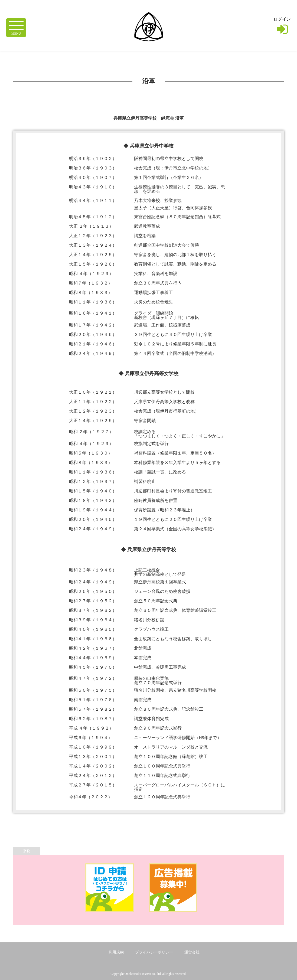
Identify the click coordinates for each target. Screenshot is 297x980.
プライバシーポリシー (154, 952)
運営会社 (192, 952)
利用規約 (116, 952)
